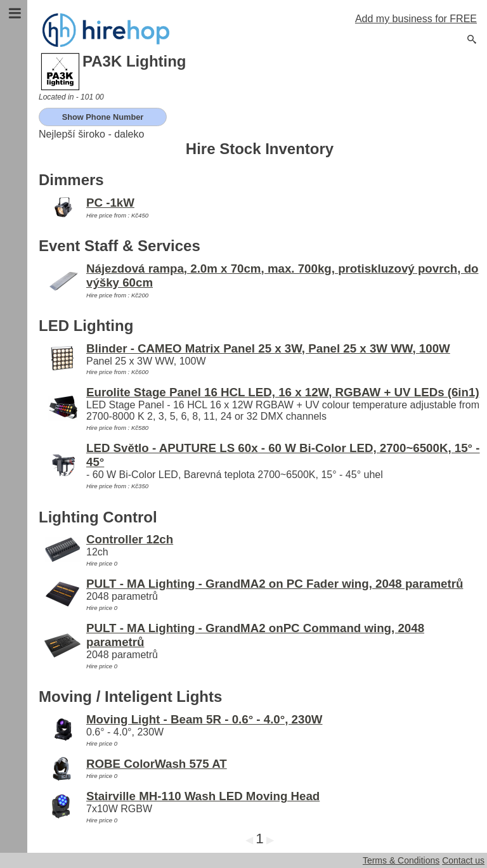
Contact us (463, 860)
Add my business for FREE (416, 19)
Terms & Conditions (401, 860)
